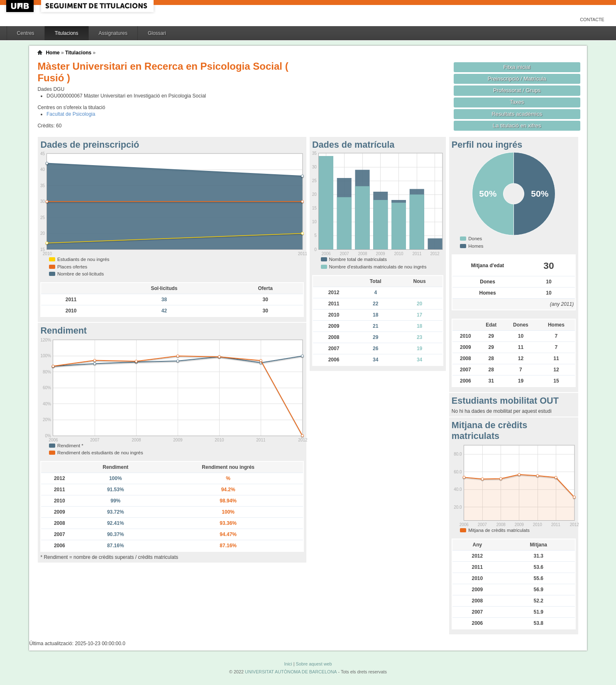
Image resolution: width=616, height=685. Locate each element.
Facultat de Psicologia (71, 114)
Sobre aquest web (314, 664)
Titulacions (67, 33)
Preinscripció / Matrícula (517, 79)
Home (53, 53)
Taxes (517, 102)
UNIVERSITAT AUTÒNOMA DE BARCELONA (291, 672)
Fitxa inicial (517, 67)
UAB (21, 6)
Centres (26, 33)
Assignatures (113, 33)
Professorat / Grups (517, 90)
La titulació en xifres (517, 126)
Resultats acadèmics (517, 114)
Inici (288, 664)
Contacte (592, 20)
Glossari (157, 33)
